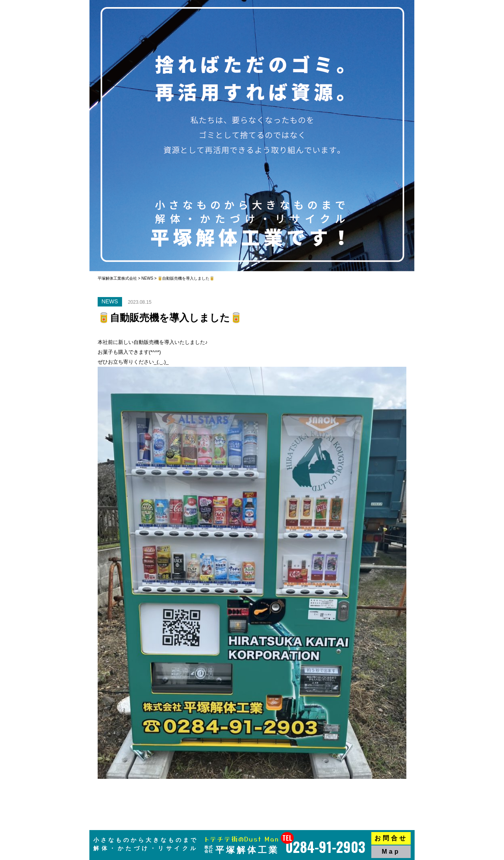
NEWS (110, 301)
